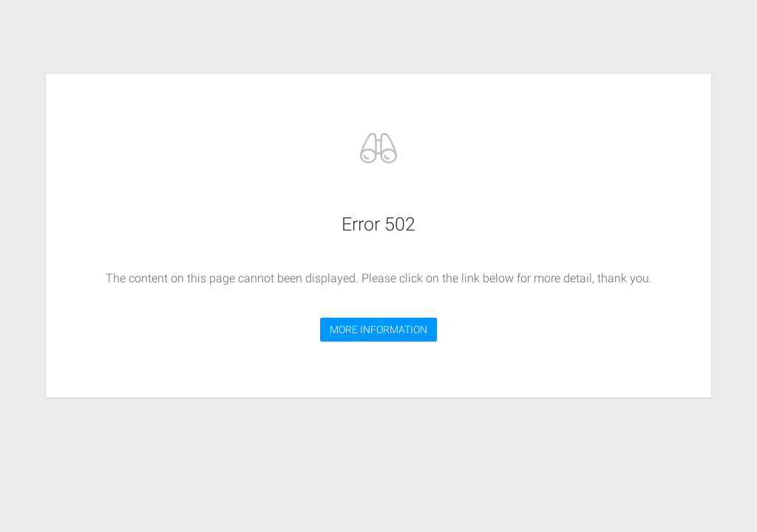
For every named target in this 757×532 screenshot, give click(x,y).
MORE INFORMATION (378, 330)
